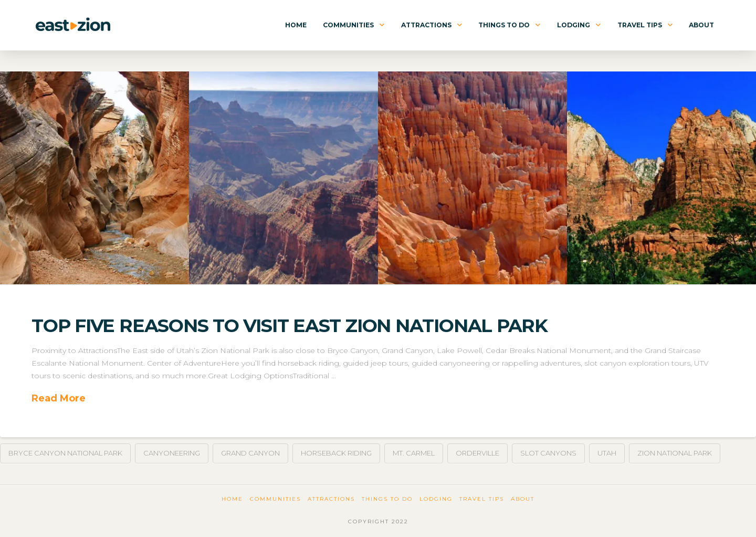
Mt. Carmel (414, 453)
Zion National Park (675, 453)
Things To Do (387, 499)
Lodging (436, 499)
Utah (607, 453)
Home (232, 499)
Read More (59, 398)
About (523, 499)
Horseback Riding (336, 453)
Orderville (477, 453)
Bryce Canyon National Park (65, 453)
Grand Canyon (250, 453)
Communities (275, 499)
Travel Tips (482, 499)
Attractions (331, 499)
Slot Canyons (548, 453)
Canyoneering (172, 453)
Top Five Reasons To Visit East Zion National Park (290, 326)
